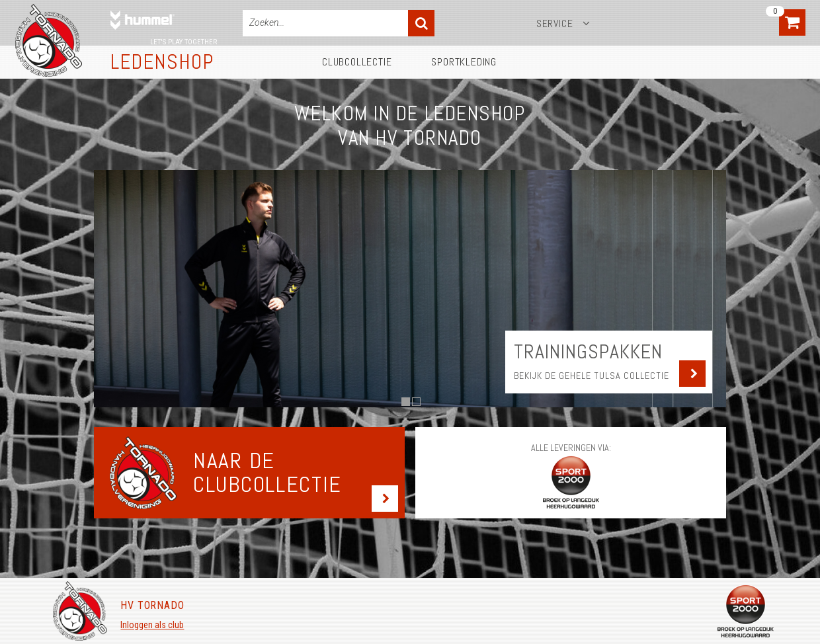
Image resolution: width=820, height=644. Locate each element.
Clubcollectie (357, 62)
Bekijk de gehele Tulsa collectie (592, 376)
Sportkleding (464, 62)
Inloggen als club (152, 625)
